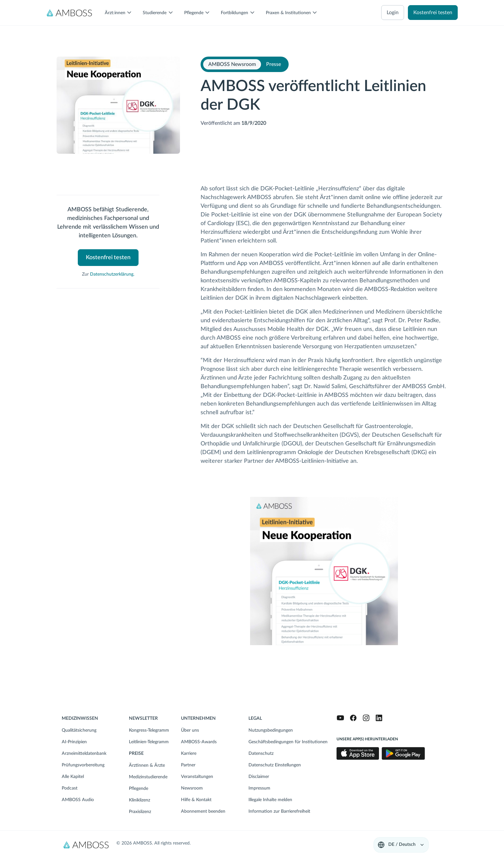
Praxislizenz (140, 812)
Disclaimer (259, 777)
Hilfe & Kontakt (196, 800)
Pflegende (139, 789)
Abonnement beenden (203, 811)
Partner (188, 765)
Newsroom (192, 788)
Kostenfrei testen (433, 13)
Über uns (190, 730)
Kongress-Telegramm (149, 730)
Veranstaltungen (197, 777)
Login (393, 13)
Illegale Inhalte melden (270, 800)
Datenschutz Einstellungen (275, 765)
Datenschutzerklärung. (112, 274)
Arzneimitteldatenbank (84, 754)
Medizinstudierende (148, 777)
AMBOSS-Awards (199, 742)
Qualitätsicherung (79, 730)
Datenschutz (261, 754)
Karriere (189, 754)
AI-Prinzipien (74, 742)
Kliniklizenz (139, 800)
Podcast (70, 788)
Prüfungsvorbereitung (83, 765)
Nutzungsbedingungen (271, 730)
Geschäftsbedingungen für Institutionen (288, 742)
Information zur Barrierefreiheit (279, 811)
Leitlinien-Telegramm (149, 742)
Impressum (259, 788)
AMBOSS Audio (78, 800)
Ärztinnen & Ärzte (147, 765)
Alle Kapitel (73, 777)
